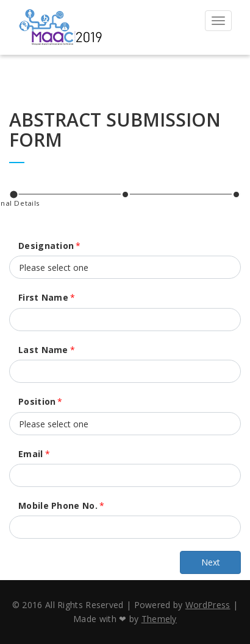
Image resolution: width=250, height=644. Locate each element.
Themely (159, 619)
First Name (47, 297)
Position (41, 401)
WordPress (208, 605)
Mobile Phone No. (61, 506)
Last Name (47, 350)
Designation (50, 246)
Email (34, 454)
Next (211, 562)
